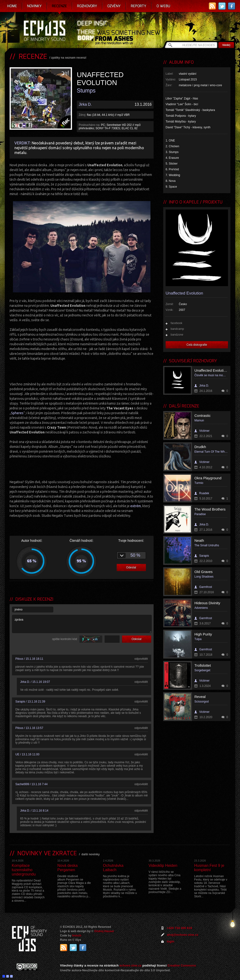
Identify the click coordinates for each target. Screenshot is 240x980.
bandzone (177, 335)
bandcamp (177, 329)
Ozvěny (114, 6)
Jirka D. (85, 104)
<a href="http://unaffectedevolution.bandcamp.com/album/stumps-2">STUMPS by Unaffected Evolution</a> (82, 371)
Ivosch (77, 936)
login (171, 941)
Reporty (139, 6)
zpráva (82, 624)
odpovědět (141, 659)
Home (12, 6)
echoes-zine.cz (131, 965)
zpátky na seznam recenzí (69, 58)
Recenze (59, 6)
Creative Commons (182, 965)
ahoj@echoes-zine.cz (183, 935)
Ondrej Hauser (104, 931)
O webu (163, 6)
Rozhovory (87, 6)
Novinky (34, 6)
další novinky (90, 854)
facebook (177, 323)
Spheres (17, 413)
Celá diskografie (197, 345)
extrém (136, 506)
